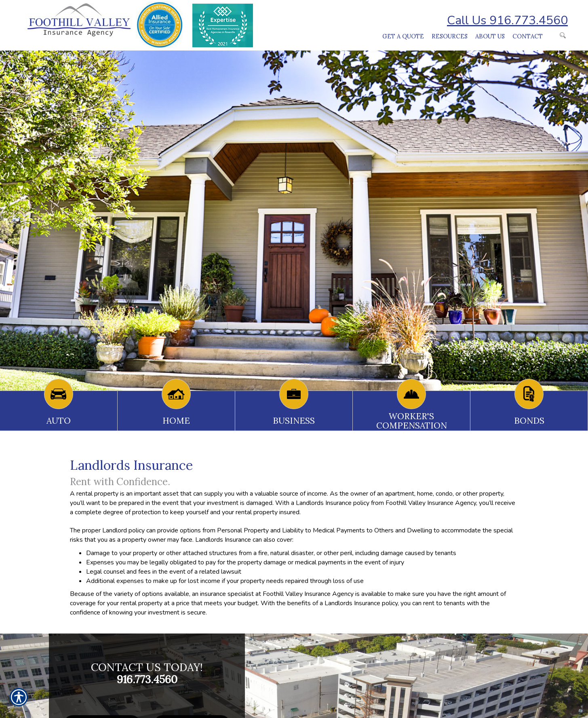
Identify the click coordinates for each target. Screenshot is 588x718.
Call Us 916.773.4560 (507, 20)
